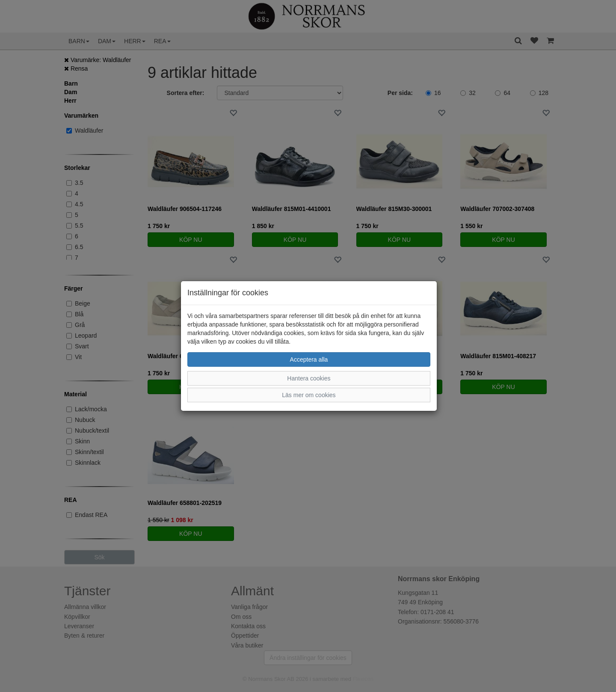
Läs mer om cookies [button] (309, 395)
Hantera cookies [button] (309, 378)
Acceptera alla (309, 359)
